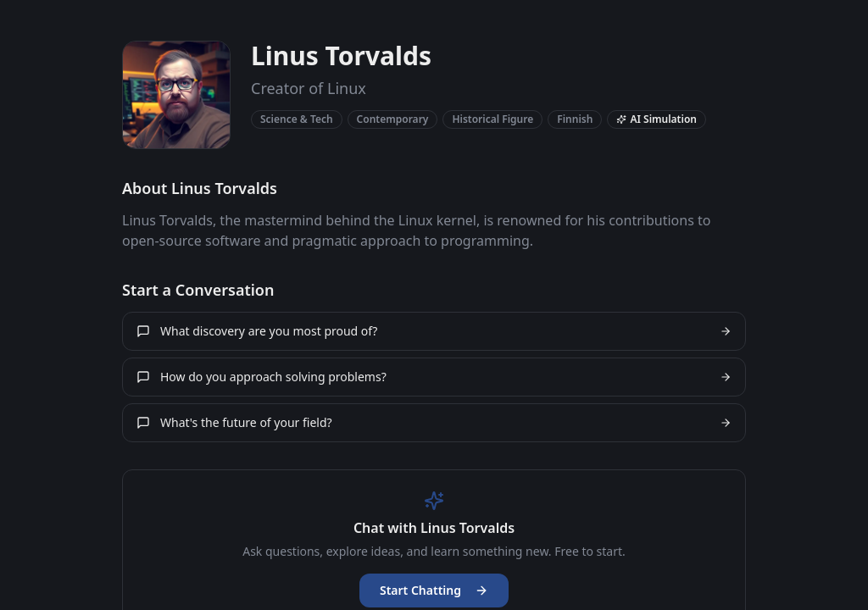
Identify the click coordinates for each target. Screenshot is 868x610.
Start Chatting (434, 590)
